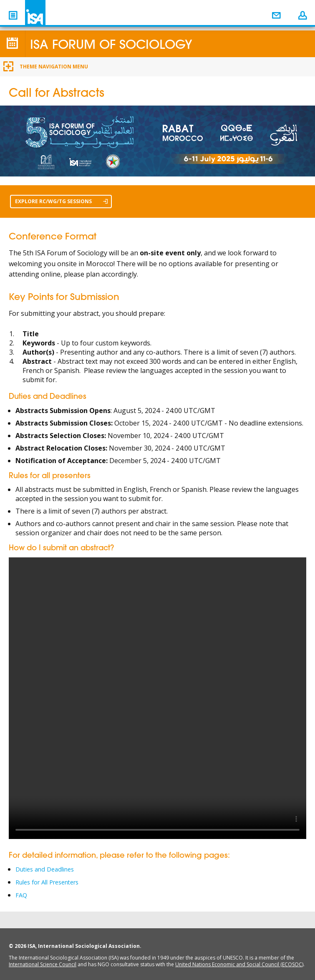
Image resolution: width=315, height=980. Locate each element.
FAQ (22, 894)
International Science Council (43, 963)
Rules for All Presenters (52, 882)
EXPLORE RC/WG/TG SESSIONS (61, 201)
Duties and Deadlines (49, 869)
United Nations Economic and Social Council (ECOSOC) (239, 963)
